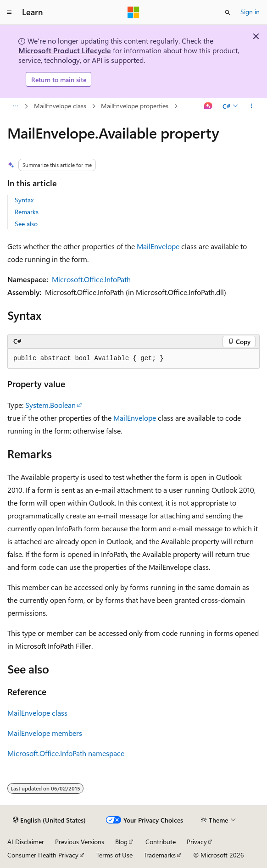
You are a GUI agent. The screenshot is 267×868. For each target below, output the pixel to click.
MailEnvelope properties (135, 106)
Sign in (250, 12)
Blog (121, 842)
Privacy (197, 842)
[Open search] (228, 12)
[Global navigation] (9, 12)
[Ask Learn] (209, 106)
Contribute (161, 842)
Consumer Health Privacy (43, 855)
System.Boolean (50, 405)
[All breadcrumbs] (15, 106)
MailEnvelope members (45, 733)
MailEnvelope (158, 246)
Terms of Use (114, 855)
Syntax (24, 200)
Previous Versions (80, 842)
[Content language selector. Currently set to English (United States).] (49, 820)
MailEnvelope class (60, 106)
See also (26, 224)
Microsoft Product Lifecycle (65, 50)
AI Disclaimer (26, 842)
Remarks (27, 212)
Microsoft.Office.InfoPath (91, 279)
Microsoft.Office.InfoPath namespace (66, 753)
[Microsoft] (133, 12)
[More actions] (252, 106)
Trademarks (160, 855)
